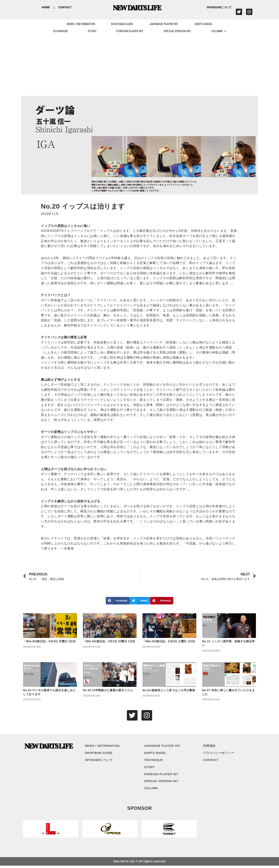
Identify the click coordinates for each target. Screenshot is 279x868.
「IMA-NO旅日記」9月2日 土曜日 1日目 (169, 641)
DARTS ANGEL (204, 24)
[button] (118, 601)
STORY (92, 31)
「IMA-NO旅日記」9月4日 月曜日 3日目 (49, 641)
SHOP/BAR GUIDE (122, 24)
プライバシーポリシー (220, 754)
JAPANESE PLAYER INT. (164, 24)
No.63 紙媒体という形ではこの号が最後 (169, 690)
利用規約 (210, 746)
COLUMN (219, 31)
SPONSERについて (100, 761)
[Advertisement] (139, 66)
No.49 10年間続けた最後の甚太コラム (108, 690)
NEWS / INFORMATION (81, 24)
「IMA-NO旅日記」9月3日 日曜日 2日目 (109, 641)
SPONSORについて (219, 7)
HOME (46, 7)
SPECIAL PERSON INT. (177, 31)
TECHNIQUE (60, 31)
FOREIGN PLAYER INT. (130, 31)
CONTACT (65, 7)
